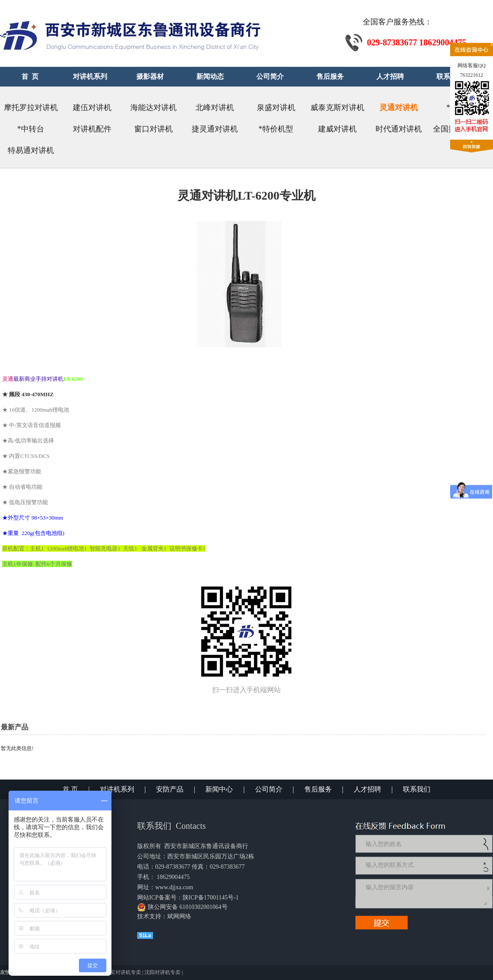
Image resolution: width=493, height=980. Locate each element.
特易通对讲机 (31, 150)
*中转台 (31, 129)
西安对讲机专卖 (123, 972)
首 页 (70, 789)
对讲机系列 (117, 789)
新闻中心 (219, 789)
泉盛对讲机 (276, 108)
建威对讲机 (337, 129)
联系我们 (417, 789)
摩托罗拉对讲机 (31, 108)
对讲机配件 (92, 129)
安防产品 (170, 789)
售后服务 (318, 789)
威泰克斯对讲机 (337, 108)
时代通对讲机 (399, 129)
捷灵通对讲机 (215, 129)
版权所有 (149, 846)
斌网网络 (179, 916)
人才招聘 (367, 789)
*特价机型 (276, 129)
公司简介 (269, 789)
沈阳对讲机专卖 (162, 972)
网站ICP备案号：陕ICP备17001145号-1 (188, 898)
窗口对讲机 (153, 129)
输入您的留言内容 (426, 893)
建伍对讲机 (92, 108)
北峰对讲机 (215, 108)
